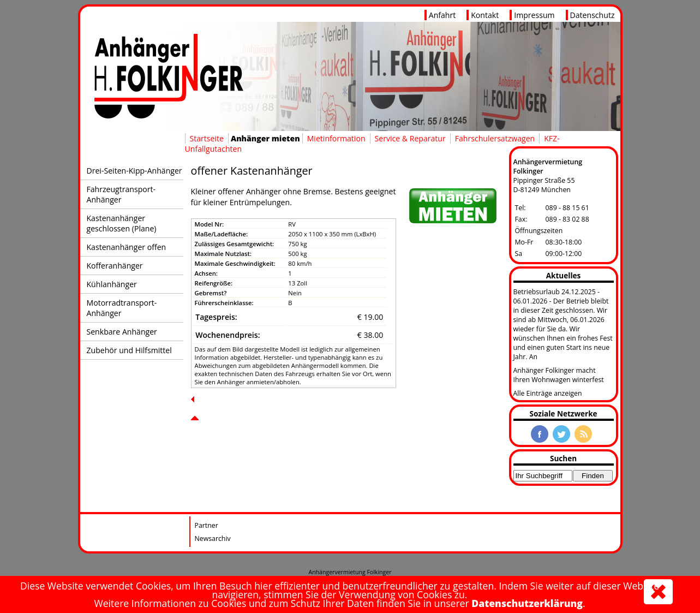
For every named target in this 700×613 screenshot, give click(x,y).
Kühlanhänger (112, 284)
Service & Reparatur (410, 138)
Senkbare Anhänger (122, 332)
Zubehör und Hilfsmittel (129, 350)
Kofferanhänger (115, 266)
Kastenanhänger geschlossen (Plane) (122, 223)
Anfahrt (442, 15)
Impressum (534, 15)
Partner (207, 525)
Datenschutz (593, 15)
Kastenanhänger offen (127, 247)
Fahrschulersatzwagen (495, 138)
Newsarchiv (213, 538)
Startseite (207, 138)
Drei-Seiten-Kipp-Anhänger (134, 171)
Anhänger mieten (265, 138)
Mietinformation (336, 138)
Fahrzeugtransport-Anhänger (121, 194)
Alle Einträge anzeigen (548, 393)
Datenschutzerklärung (527, 603)
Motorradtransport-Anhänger (122, 308)
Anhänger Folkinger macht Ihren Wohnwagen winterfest (559, 375)
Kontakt (485, 15)
